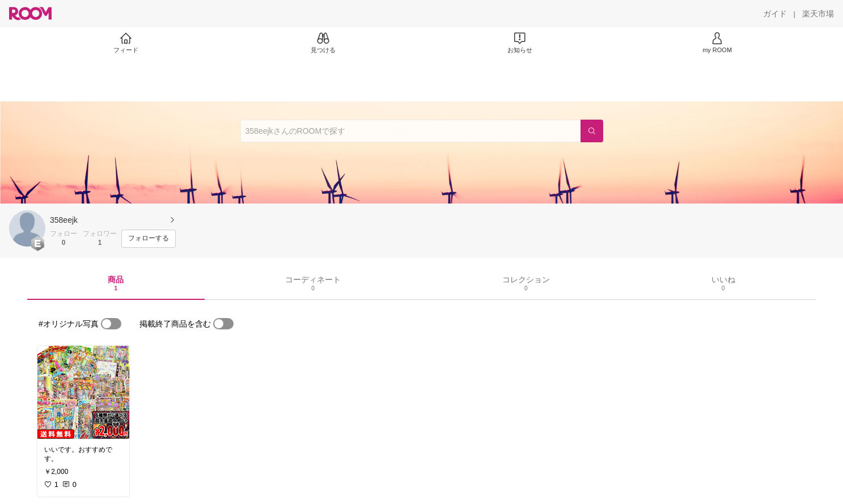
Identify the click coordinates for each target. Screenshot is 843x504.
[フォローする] (149, 239)
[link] (83, 392)
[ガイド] (775, 14)
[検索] (592, 131)
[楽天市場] (818, 14)
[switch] (111, 324)
